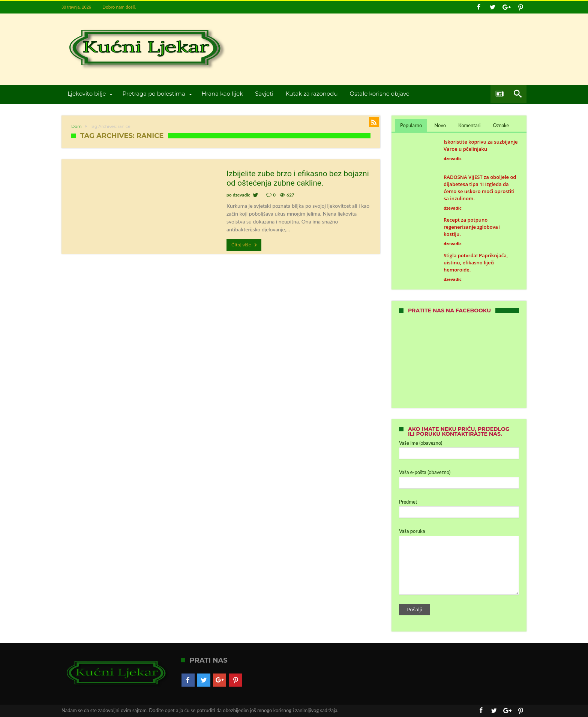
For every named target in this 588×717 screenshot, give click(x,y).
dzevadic (241, 195)
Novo (440, 125)
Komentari (469, 125)
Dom (76, 126)
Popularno (411, 125)
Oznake (501, 125)
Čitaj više (245, 245)
